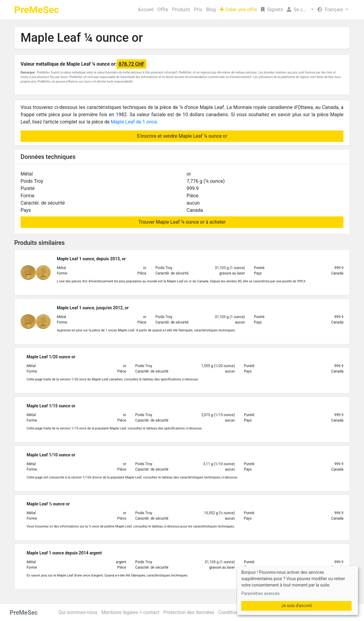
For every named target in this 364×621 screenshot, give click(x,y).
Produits (181, 10)
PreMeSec (37, 10)
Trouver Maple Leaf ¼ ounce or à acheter (182, 222)
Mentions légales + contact (130, 612)
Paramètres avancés (260, 593)
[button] (300, 10)
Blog (211, 10)
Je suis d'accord (296, 606)
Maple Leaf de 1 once (134, 122)
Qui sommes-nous (78, 612)
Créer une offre (239, 10)
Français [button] (331, 10)
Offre (163, 10)
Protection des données (189, 612)
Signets (272, 10)
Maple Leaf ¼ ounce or (82, 38)
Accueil (146, 10)
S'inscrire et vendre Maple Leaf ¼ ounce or (182, 136)
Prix (198, 10)
